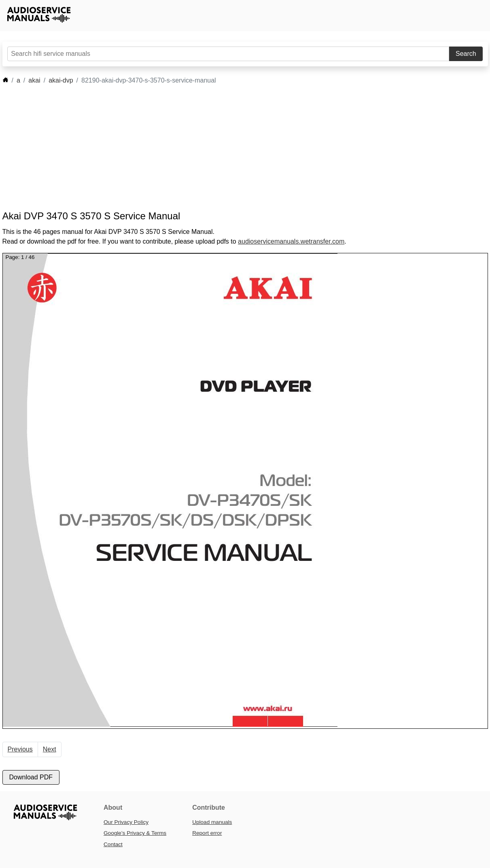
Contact (113, 844)
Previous (20, 749)
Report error (207, 833)
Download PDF (31, 777)
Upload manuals (212, 822)
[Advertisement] (233, 148)
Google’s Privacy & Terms (135, 833)
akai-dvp (61, 80)
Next (50, 749)
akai (34, 80)
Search (466, 54)
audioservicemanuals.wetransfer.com (291, 241)
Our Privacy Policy (126, 822)
